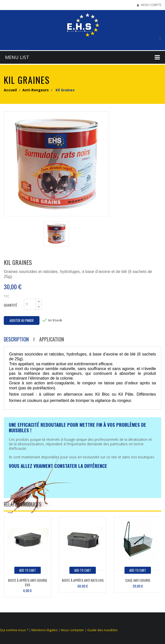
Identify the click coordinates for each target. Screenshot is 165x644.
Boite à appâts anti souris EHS (28, 582)
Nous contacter (72, 630)
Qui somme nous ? (14, 630)
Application (52, 339)
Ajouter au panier (22, 320)
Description (16, 339)
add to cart (28, 570)
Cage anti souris (138, 580)
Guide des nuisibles (102, 630)
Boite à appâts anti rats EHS (83, 580)
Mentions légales (45, 630)
